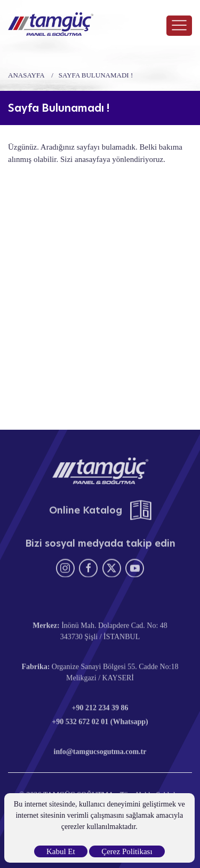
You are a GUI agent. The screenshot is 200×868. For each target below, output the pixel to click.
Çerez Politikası (127, 851)
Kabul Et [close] (61, 851)
